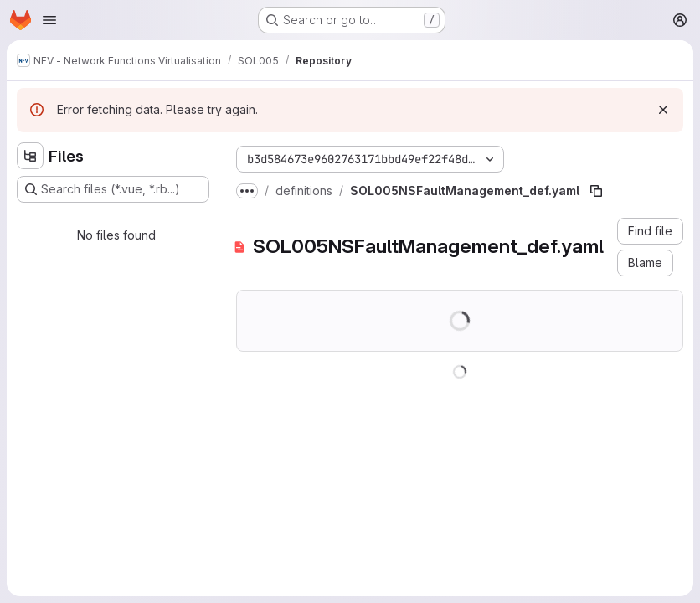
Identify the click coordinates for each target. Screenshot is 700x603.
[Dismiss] (663, 110)
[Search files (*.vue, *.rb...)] (113, 189)
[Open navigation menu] (49, 20)
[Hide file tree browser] (30, 156)
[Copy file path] (596, 191)
